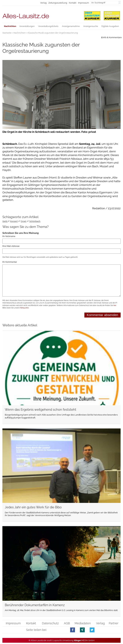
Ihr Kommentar (10, 262)
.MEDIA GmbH (84, 640)
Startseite (7, 33)
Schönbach (35, 221)
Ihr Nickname (9, 236)
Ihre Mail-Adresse (11, 246)
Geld (5, 221)
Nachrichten (20, 33)
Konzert (14, 221)
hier (115, 305)
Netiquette (24, 308)
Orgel (23, 221)
